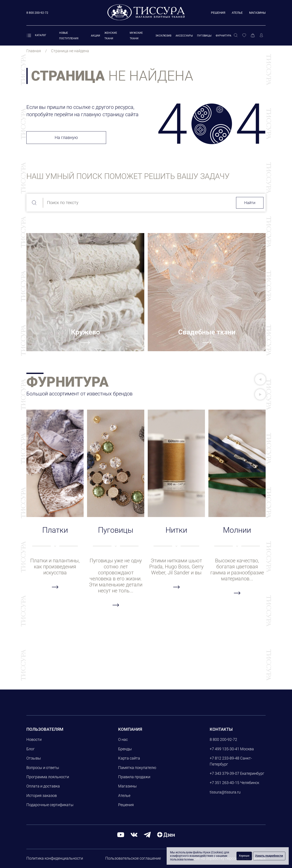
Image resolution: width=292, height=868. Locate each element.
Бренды (125, 749)
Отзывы (34, 758)
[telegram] (147, 835)
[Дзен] (166, 835)
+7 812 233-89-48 (224, 758)
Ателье (237, 13)
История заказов (42, 796)
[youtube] (121, 835)
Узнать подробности (269, 856)
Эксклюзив (163, 36)
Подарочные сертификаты (50, 805)
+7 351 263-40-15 (224, 783)
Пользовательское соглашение (133, 858)
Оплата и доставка (43, 786)
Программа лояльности (48, 777)
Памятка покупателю (137, 768)
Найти (250, 203)
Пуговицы (204, 36)
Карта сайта (129, 758)
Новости (34, 739)
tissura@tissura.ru (225, 792)
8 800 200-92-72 (223, 739)
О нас (123, 739)
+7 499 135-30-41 (224, 749)
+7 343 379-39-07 (224, 773)
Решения (218, 13)
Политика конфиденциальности (55, 858)
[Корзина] (253, 35)
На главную (66, 137)
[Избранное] (244, 35)
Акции (96, 36)
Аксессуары (184, 36)
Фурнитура (224, 36)
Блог (31, 749)
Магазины (257, 13)
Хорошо (244, 856)
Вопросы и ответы (43, 768)
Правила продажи (134, 777)
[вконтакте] (134, 835)
